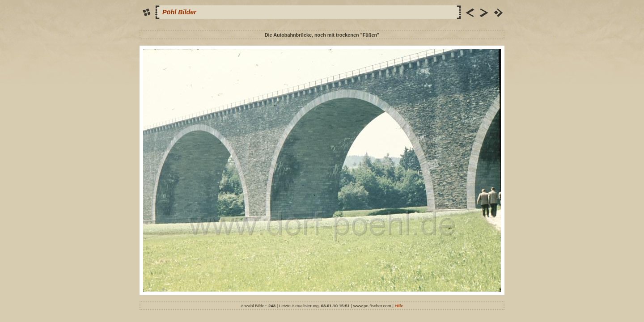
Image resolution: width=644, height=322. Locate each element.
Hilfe (399, 306)
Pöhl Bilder (179, 12)
